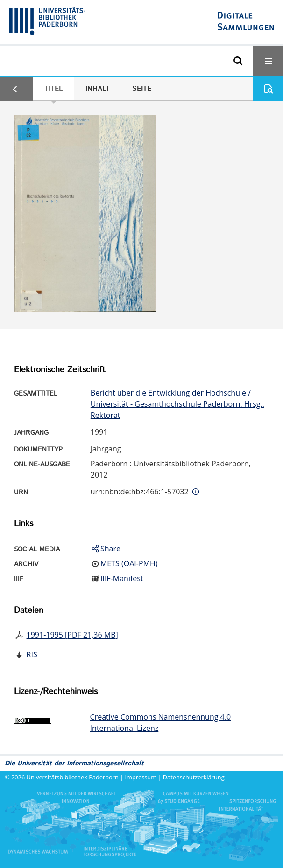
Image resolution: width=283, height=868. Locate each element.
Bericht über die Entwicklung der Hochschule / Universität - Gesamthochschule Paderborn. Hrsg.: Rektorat (177, 404)
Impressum (141, 777)
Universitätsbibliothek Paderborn (73, 777)
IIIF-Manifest (122, 578)
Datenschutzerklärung (194, 777)
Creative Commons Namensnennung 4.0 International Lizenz (160, 722)
